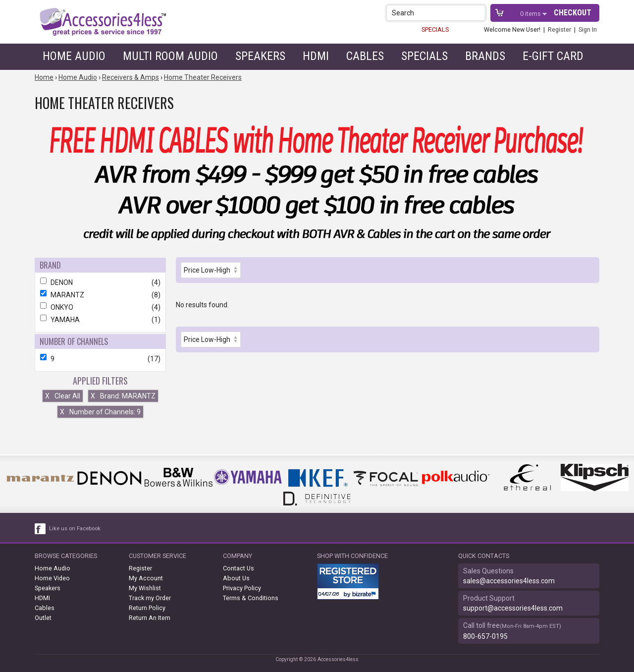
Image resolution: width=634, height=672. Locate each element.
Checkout (573, 13)
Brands (485, 56)
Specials (424, 56)
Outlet (43, 618)
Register (559, 29)
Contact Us (238, 568)
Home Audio (74, 56)
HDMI (316, 56)
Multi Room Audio (170, 56)
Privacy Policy (242, 588)
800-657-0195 (485, 636)
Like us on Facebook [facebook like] (75, 529)
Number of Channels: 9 (100, 412)
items (531, 14)
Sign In (588, 29)
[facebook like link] (41, 529)
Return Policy (147, 608)
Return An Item (150, 618)
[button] (479, 13)
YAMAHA (100, 320)
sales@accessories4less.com (509, 581)
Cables (365, 56)
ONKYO (100, 307)
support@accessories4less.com (513, 608)
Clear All (63, 396)
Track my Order (150, 598)
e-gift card (553, 56)
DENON (100, 282)
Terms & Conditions (251, 598)
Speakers (260, 56)
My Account (146, 578)
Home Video (52, 578)
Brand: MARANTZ (123, 396)
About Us (236, 578)
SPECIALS (435, 29)
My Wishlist (145, 588)
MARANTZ (100, 295)
